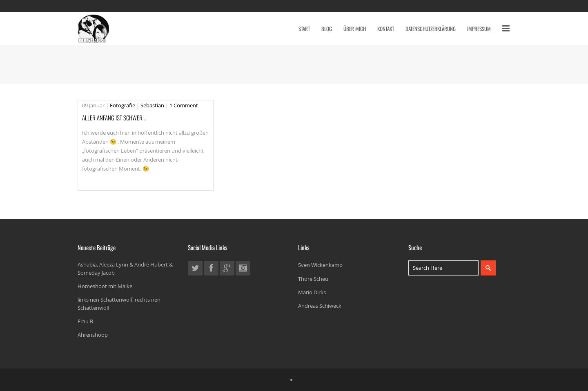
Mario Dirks (312, 292)
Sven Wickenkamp (320, 265)
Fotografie (122, 105)
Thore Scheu (313, 279)
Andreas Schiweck (320, 306)
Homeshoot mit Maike (105, 286)
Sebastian (152, 105)
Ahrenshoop (93, 335)
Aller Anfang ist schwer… (114, 118)
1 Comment (184, 105)
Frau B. (86, 321)
